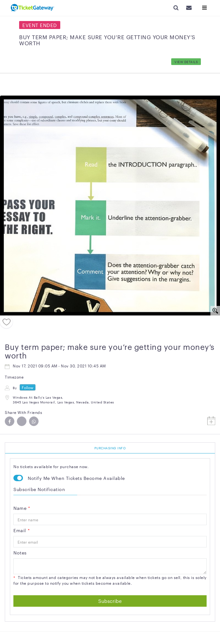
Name (22, 508)
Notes (20, 553)
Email (22, 530)
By (15, 388)
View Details (186, 62)
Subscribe (110, 601)
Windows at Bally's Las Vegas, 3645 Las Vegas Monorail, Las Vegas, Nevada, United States (63, 399)
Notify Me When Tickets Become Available (76, 478)
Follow (28, 387)
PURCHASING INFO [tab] (110, 448)
